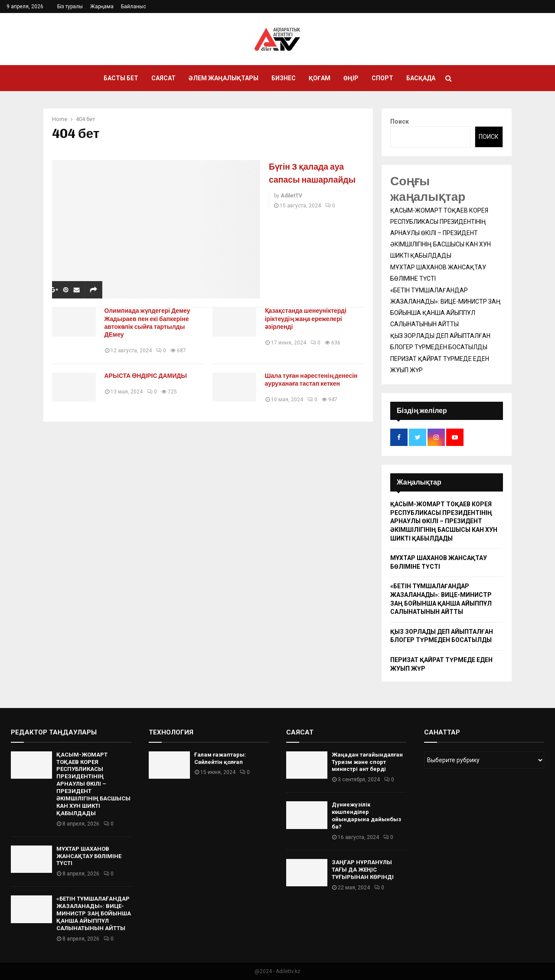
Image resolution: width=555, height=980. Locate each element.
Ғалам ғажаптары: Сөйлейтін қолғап (220, 758)
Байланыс (134, 7)
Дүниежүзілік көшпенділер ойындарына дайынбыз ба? (366, 816)
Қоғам (320, 78)
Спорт (382, 78)
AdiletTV (291, 209)
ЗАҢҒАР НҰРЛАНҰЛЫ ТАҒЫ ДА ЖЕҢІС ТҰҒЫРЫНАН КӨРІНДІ (363, 870)
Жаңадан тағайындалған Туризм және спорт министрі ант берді (367, 762)
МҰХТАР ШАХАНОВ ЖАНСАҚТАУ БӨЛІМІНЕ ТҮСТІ (89, 856)
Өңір (351, 78)
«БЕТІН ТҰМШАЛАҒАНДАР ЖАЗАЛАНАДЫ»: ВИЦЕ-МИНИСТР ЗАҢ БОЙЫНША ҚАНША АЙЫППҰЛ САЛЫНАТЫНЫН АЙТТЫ (94, 913)
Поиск (400, 121)
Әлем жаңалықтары (224, 78)
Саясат (163, 78)
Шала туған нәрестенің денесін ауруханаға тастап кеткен (314, 380)
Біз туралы (70, 7)
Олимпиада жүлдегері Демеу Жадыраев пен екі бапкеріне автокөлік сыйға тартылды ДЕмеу (150, 323)
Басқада (421, 78)
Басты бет (121, 78)
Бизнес (284, 78)
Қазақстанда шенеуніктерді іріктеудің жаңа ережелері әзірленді (309, 319)
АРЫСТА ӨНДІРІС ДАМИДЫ (149, 376)
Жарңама (102, 7)
